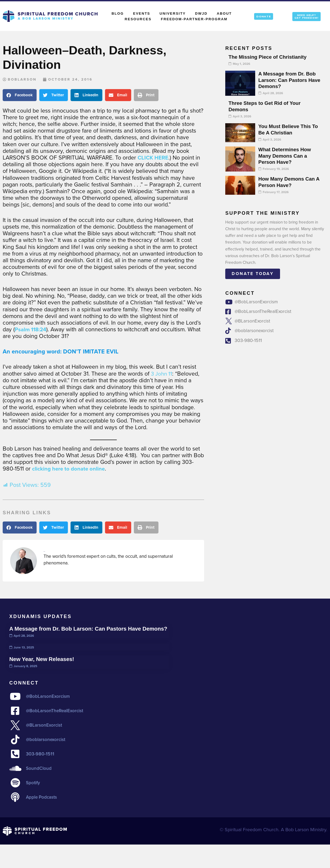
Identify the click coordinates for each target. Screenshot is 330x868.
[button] (20, 95)
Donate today (253, 274)
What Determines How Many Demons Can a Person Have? (286, 156)
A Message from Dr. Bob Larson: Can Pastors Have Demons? (289, 80)
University (173, 13)
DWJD (201, 13)
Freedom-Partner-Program (194, 19)
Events (142, 13)
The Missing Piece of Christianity (270, 57)
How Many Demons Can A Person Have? (288, 182)
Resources (138, 19)
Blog (118, 13)
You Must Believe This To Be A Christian (286, 129)
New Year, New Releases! (44, 666)
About (226, 13)
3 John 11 (162, 374)
